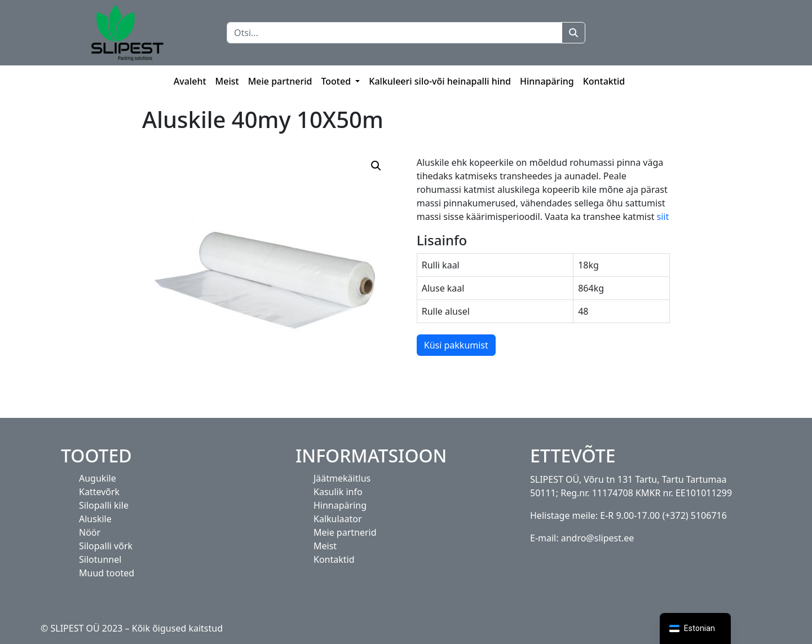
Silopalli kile (104, 505)
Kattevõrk (99, 492)
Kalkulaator (338, 519)
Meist (227, 81)
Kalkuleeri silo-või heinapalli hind (440, 81)
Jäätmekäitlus (342, 478)
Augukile (98, 478)
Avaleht (190, 81)
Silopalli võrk (106, 546)
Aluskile (95, 519)
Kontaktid (604, 81)
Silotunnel (100, 559)
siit (661, 217)
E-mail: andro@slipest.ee (582, 538)
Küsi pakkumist (456, 345)
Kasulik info (338, 492)
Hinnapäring (547, 81)
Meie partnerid (280, 81)
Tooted (337, 81)
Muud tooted (107, 573)
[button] (376, 166)
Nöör (90, 532)
